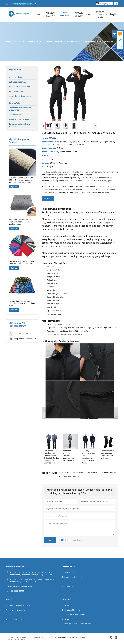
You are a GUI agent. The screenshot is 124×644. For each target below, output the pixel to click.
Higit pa (14, 187)
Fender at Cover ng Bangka (20, 119)
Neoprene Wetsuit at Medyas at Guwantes (45, 42)
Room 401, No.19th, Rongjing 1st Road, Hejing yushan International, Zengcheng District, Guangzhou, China (31, 574)
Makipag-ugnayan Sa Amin (101, 15)
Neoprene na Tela (16, 91)
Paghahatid (69, 572)
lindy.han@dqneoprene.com (21, 4)
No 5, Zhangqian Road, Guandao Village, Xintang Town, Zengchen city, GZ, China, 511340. (32, 581)
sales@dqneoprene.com (66, 638)
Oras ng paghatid (49, 148)
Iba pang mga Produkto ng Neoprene (19, 125)
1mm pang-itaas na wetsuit (70, 476)
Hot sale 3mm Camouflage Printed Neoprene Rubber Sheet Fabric (22, 303)
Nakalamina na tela (50, 142)
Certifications (70, 586)
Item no (45, 138)
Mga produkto (20, 42)
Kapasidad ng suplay (51, 152)
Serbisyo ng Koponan (73, 577)
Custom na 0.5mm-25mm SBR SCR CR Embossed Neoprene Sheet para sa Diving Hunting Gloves (21, 180)
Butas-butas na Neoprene (19, 87)
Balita (113, 15)
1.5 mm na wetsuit (108, 473)
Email (48, 199)
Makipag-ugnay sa (15, 566)
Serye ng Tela (14, 103)
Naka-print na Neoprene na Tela (20, 97)
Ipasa (50, 540)
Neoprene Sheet (15, 77)
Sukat (44, 156)
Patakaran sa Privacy (17, 619)
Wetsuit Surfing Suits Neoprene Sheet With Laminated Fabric (21, 263)
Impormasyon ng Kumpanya (20, 605)
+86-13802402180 (21, 333)
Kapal (44, 159)
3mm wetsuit (64, 473)
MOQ (44, 167)
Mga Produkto (65, 15)
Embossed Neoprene (17, 82)
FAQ (10, 615)
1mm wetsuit (92, 473)
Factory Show (79, 15)
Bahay (40, 15)
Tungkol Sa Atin (51, 15)
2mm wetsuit (78, 473)
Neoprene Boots (15, 115)
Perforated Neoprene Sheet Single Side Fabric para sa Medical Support (20, 222)
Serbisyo (46, 163)
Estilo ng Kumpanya (17, 610)
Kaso (89, 15)
